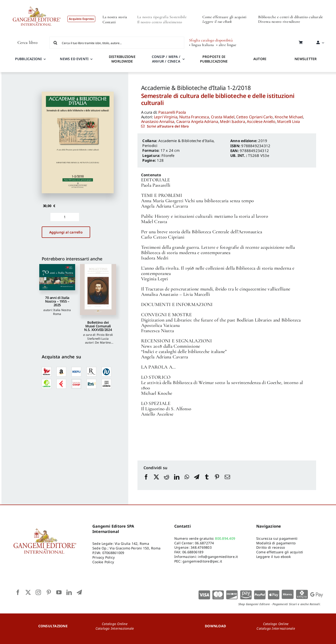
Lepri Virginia (166, 117)
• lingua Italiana (201, 45)
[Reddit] (167, 482)
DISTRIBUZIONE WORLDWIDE (122, 59)
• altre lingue (226, 45)
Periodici (150, 145)
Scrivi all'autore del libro (168, 126)
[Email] (227, 482)
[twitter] (28, 592)
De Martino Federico (99, 344)
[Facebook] (146, 482)
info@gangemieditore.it (218, 557)
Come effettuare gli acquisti (224, 17)
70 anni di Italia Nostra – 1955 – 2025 (57, 301)
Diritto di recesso (271, 547)
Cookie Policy (103, 562)
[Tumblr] (207, 482)
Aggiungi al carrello (66, 232)
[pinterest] (49, 592)
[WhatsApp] (187, 482)
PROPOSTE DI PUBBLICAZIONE (214, 59)
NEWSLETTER (306, 59)
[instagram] (38, 592)
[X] (156, 482)
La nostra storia (115, 17)
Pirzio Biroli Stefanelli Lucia (100, 337)
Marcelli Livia (288, 121)
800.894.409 (225, 538)
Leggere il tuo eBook (217, 22)
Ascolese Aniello (261, 121)
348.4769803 (201, 547)
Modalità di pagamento (276, 543)
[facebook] (18, 592)
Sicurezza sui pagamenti (277, 538)
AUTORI (260, 59)
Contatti (109, 22)
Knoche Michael (289, 117)
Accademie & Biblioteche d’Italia (186, 141)
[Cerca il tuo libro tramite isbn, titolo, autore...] (117, 43)
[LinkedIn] (177, 482)
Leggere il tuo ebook (273, 557)
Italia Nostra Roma (62, 312)
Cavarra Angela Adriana (197, 121)
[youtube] (59, 592)
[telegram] (79, 592)
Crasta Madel (223, 117)
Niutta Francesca (194, 117)
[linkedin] (69, 592)
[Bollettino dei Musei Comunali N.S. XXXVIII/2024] (98, 290)
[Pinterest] (217, 482)
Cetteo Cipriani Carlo (254, 117)
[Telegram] (197, 482)
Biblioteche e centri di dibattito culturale (291, 17)
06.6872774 (204, 543)
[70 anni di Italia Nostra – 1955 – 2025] (57, 277)
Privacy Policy (104, 557)
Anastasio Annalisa (158, 121)
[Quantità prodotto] (65, 217)
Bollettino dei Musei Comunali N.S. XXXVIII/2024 (98, 326)
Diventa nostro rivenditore (279, 22)
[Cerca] (56, 43)
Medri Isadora (232, 121)
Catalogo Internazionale (115, 628)
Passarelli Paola (172, 112)
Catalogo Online (115, 624)
